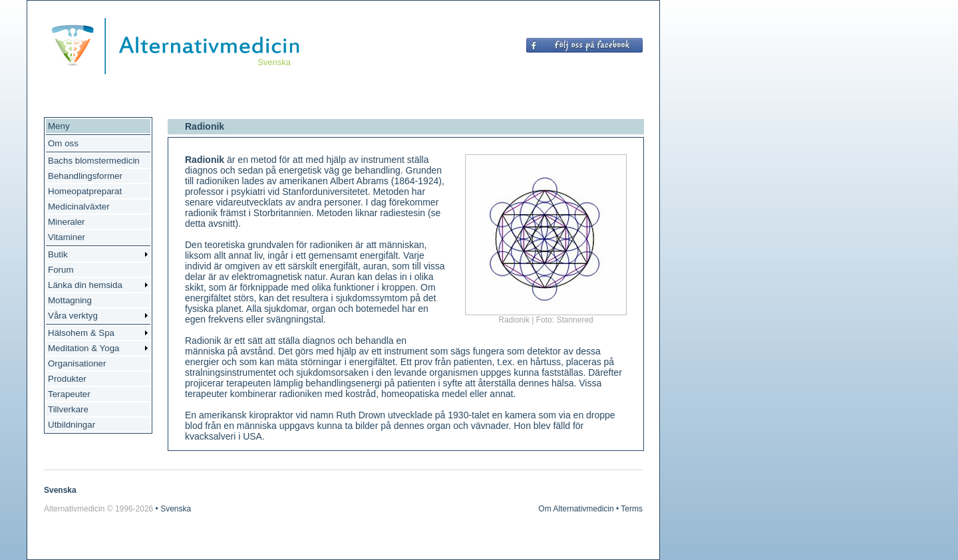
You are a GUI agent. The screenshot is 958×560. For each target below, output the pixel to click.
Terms (632, 509)
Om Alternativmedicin (576, 509)
